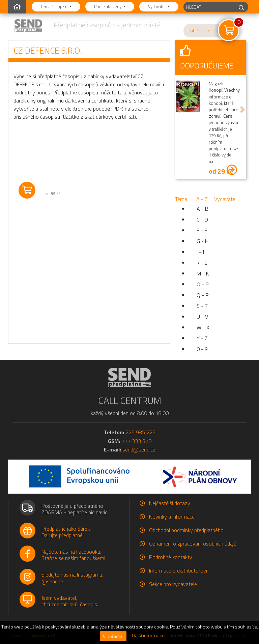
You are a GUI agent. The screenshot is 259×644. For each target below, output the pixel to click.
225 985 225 (140, 432)
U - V (202, 317)
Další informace (148, 636)
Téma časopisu (54, 6)
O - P (203, 284)
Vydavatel (157, 6)
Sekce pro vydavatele (173, 584)
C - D (202, 219)
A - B (203, 209)
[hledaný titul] (209, 7)
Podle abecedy (108, 6)
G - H (203, 241)
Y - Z (202, 338)
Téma (181, 199)
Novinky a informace (172, 517)
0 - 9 (202, 349)
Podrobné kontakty (171, 557)
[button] (178, 110)
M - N (203, 273)
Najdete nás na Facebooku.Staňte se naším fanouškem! (73, 555)
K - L (202, 263)
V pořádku (113, 636)
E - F (202, 230)
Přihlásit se (199, 31)
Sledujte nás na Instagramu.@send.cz (72, 578)
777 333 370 (136, 441)
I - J (200, 252)
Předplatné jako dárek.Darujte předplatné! (66, 532)
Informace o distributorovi (178, 570)
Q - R (203, 295)
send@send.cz (139, 449)
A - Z (202, 199)
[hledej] (241, 7)
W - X (203, 327)
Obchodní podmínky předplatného (186, 530)
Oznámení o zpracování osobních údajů (193, 544)
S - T (202, 306)
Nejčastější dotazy (170, 503)
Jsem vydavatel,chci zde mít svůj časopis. (70, 601)
